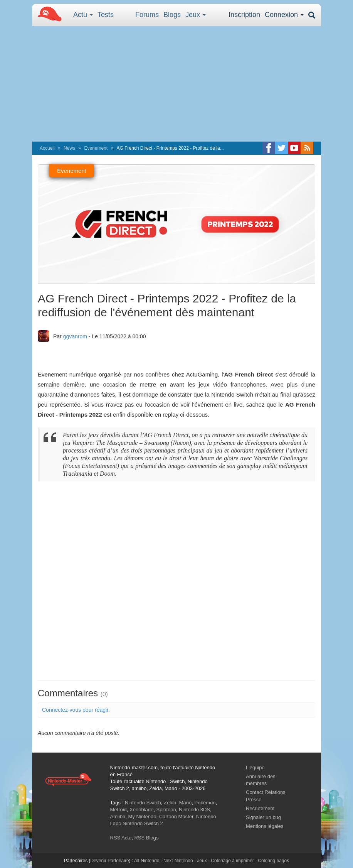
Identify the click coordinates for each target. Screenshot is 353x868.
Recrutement (260, 808)
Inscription (244, 15)
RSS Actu (121, 838)
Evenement (96, 148)
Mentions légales (265, 826)
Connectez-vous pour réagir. (76, 710)
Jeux (196, 15)
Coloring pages (273, 861)
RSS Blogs (146, 838)
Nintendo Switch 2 (143, 823)
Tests (106, 15)
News (69, 148)
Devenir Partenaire (110, 861)
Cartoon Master (176, 816)
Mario (186, 803)
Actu (83, 15)
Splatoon (166, 810)
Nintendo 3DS (194, 810)
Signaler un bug (263, 817)
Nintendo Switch (143, 803)
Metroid (119, 810)
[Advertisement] (176, 84)
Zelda (170, 803)
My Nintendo (142, 816)
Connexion (284, 15)
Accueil (47, 148)
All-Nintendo (147, 861)
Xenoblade (141, 810)
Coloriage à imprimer (232, 861)
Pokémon (205, 803)
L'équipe (255, 768)
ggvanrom (75, 336)
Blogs (172, 15)
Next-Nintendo (178, 861)
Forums (147, 15)
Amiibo (118, 816)
